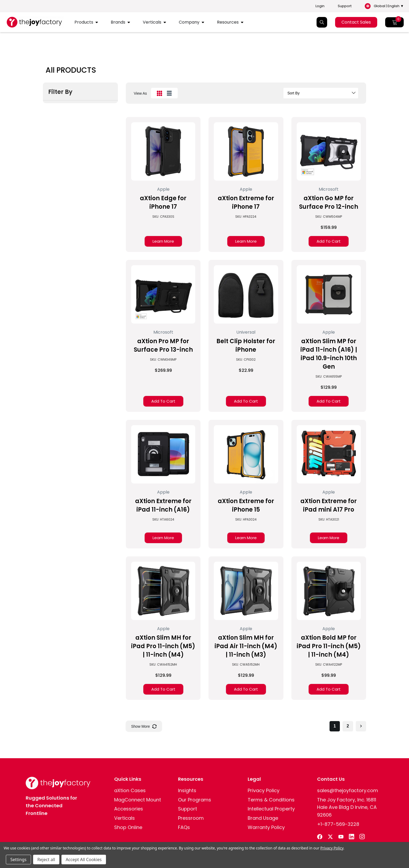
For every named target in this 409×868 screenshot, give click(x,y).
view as (140, 93)
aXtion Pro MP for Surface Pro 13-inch (163, 345)
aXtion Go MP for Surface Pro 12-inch (329, 202)
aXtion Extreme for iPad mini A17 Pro (329, 505)
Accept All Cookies (84, 860)
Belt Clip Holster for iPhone (246, 345)
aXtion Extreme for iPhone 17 (246, 202)
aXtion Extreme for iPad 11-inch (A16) (163, 505)
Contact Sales (356, 22)
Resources (228, 22)
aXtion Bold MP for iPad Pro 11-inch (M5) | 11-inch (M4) (329, 646)
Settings (18, 860)
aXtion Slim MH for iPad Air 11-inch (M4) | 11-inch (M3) (246, 646)
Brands (118, 22)
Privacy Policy (332, 848)
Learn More (163, 241)
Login (320, 6)
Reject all (46, 860)
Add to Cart (329, 241)
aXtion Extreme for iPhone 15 (246, 505)
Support (345, 6)
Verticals (152, 22)
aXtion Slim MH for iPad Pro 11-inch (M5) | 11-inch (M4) (163, 646)
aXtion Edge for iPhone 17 (163, 202)
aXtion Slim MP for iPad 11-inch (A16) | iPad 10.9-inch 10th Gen (329, 354)
